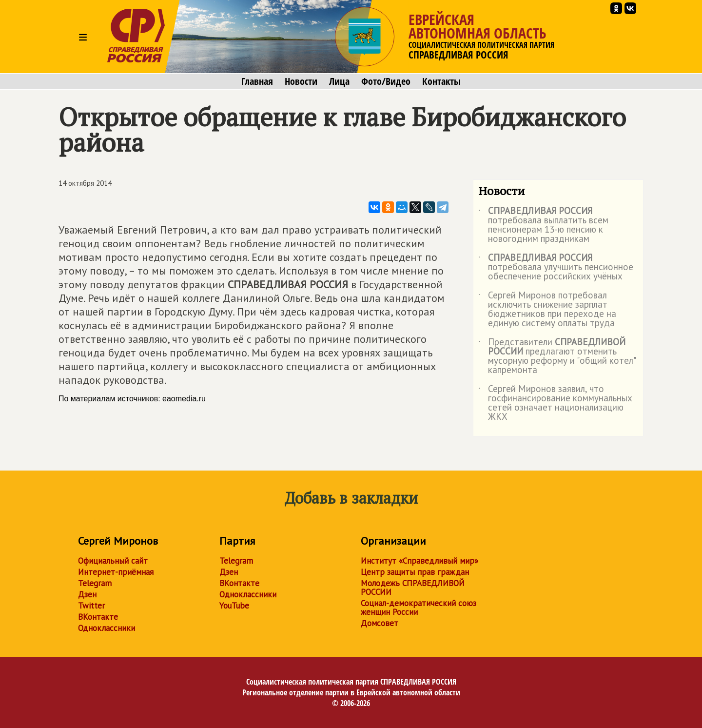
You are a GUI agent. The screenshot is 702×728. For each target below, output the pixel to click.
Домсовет (380, 623)
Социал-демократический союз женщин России (419, 608)
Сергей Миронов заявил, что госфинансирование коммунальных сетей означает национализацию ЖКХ (555, 403)
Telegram (95, 583)
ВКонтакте (98, 617)
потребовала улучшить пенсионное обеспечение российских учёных (556, 267)
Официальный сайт (113, 561)
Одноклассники (107, 628)
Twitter (91, 606)
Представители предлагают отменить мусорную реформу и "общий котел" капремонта (557, 356)
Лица (339, 81)
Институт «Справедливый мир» (419, 561)
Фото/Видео (386, 81)
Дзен (87, 594)
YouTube (234, 606)
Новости (301, 81)
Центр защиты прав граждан (415, 572)
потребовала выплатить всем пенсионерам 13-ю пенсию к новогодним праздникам (543, 225)
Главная (257, 81)
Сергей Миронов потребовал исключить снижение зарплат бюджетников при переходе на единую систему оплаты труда (547, 310)
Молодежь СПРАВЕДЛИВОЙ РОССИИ (413, 588)
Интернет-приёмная (116, 572)
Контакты (441, 81)
